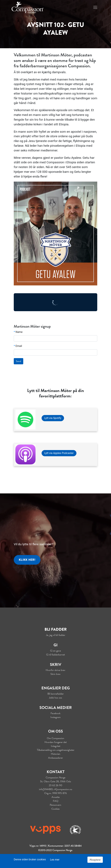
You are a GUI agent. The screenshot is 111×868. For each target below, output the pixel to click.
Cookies (55, 809)
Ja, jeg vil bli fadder (56, 635)
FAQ (56, 801)
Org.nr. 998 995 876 (55, 793)
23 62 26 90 (55, 785)
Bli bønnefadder (56, 694)
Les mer (55, 860)
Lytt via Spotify (53, 418)
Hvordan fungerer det (56, 742)
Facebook (55, 713)
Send (18, 361)
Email (18, 346)
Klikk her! (27, 560)
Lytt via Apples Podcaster (59, 453)
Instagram (55, 717)
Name (18, 332)
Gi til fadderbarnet (55, 655)
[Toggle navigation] (95, 7)
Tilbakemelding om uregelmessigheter (56, 750)
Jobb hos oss (55, 698)
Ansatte (56, 797)
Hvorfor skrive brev (55, 670)
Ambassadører (55, 758)
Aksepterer (95, 860)
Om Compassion (55, 738)
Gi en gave (55, 651)
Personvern (55, 805)
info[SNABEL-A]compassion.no (56, 789)
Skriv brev (55, 674)
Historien (56, 754)
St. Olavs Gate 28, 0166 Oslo (56, 781)
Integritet (56, 746)
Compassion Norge (55, 778)
